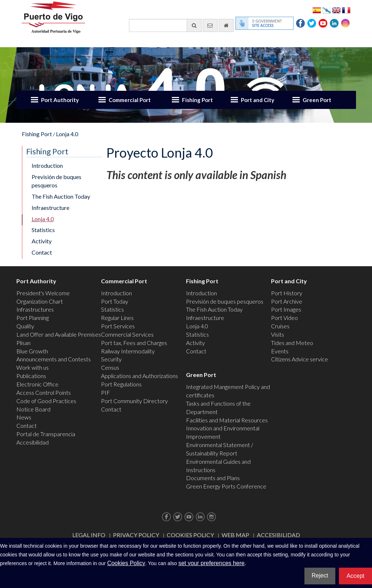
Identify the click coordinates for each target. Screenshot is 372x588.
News (24, 417)
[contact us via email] (210, 25)
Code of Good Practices (46, 401)
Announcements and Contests (54, 359)
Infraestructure (50, 208)
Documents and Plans (213, 478)
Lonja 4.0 (67, 134)
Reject (320, 575)
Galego (327, 10)
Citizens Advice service (300, 359)
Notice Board (33, 409)
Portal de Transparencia (46, 434)
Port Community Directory (134, 401)
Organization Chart (40, 301)
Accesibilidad (33, 442)
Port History (287, 293)
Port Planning (33, 318)
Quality (25, 326)
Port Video (284, 318)
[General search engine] (165, 25)
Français (346, 10)
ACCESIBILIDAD (278, 535)
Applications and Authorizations (139, 376)
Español (317, 10)
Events (280, 351)
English (336, 10)
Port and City (258, 100)
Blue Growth (32, 351)
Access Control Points (44, 392)
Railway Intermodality (128, 351)
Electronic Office (37, 384)
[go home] (226, 25)
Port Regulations (121, 384)
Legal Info (89, 535)
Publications (31, 376)
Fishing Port (197, 100)
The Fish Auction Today (61, 196)
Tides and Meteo (292, 343)
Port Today (115, 301)
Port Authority (60, 100)
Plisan (23, 343)
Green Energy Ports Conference (226, 486)
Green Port (317, 100)
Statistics (43, 230)
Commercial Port (130, 100)
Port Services (118, 326)
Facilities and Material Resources (227, 420)
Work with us (33, 367)
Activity (42, 241)
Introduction (47, 165)
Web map (235, 535)
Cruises (280, 326)
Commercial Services (127, 334)
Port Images (286, 309)
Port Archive (287, 301)
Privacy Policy (136, 535)
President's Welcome (43, 293)
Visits (278, 334)
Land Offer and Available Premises (59, 334)
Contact (42, 252)
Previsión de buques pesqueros (56, 181)
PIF (106, 392)
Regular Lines (117, 318)
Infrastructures (35, 309)
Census (110, 367)
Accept (355, 576)
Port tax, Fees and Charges (134, 343)
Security (111, 359)
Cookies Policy (190, 535)
